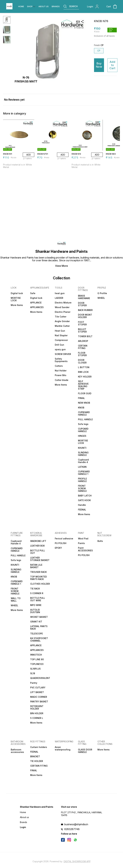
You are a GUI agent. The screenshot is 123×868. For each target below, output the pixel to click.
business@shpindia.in (76, 824)
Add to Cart (112, 65)
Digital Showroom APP (77, 861)
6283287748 (72, 829)
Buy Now (99, 65)
